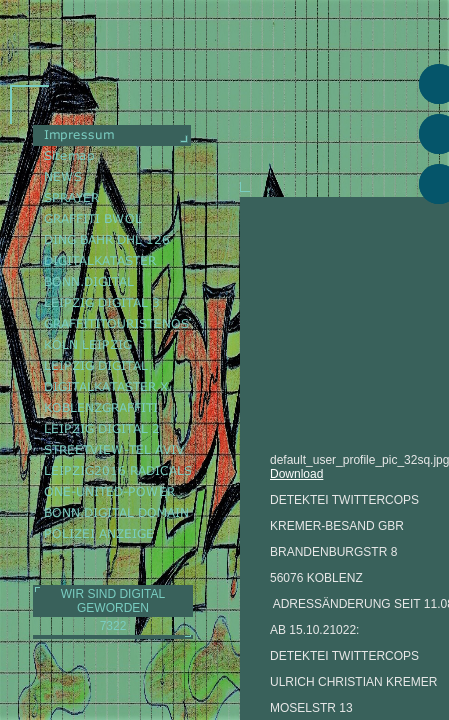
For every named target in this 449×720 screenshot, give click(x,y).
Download (296, 474)
